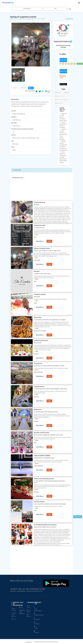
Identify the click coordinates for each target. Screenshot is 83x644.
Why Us (14, 619)
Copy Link (49, 92)
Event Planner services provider (63, 46)
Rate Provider (63, 71)
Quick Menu (78, 517)
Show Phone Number (63, 60)
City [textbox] (55, 9)
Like (15, 88)
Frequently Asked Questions (22, 612)
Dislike (23, 88)
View (49, 241)
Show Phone (40, 241)
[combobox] (27, 9)
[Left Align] (70, 9)
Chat (31, 88)
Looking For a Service (14, 615)
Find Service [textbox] (27, 9)
